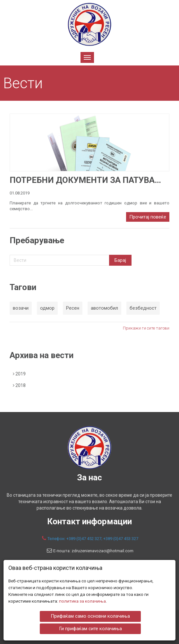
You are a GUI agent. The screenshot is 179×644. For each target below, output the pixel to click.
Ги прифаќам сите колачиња (90, 628)
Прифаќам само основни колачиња (90, 616)
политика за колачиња (82, 601)
